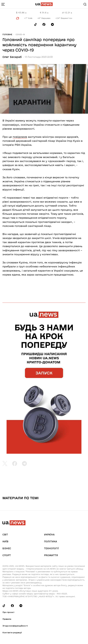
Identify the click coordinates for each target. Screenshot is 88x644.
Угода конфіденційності (15, 626)
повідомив (20, 137)
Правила (7, 619)
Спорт (7, 555)
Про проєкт (8, 612)
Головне (7, 34)
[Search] (85, 4)
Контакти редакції (12, 632)
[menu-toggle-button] (3, 4)
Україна (49, 535)
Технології (51, 548)
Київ (5, 541)
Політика (51, 541)
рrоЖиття (51, 555)
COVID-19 (20, 34)
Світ (5, 535)
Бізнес (7, 548)
